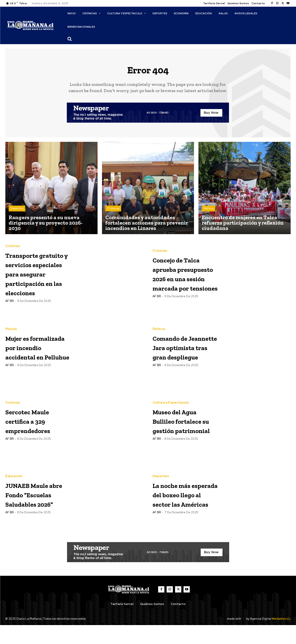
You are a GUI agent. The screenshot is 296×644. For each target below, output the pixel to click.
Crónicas (113, 211)
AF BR (9, 326)
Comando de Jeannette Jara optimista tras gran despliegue (183, 366)
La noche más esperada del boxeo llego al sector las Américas (180, 513)
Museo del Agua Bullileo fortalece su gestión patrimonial (185, 440)
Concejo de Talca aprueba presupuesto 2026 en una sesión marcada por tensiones (185, 276)
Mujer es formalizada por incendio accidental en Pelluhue (33, 366)
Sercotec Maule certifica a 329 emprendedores (38, 440)
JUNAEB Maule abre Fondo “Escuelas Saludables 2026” (37, 513)
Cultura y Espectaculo (171, 412)
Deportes (17, 211)
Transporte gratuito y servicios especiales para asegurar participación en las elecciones (37, 284)
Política (209, 211)
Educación (14, 486)
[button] (69, 39)
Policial (11, 339)
